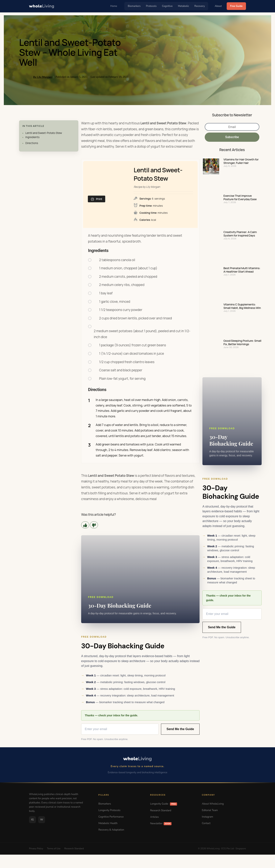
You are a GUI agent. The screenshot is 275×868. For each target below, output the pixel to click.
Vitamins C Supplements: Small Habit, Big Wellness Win (242, 306)
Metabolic (184, 6)
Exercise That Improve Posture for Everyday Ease (240, 198)
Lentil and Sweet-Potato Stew (44, 133)
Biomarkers (134, 6)
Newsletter (161, 823)
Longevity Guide (163, 804)
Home (114, 6)
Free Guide (236, 6)
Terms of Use (54, 849)
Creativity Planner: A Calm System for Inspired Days (240, 234)
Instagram (207, 817)
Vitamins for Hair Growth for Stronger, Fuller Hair (241, 161)
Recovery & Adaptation (111, 830)
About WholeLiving (213, 804)
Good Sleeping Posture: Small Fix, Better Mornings (242, 343)
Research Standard (161, 811)
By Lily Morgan (43, 77)
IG (32, 820)
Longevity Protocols (109, 810)
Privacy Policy (36, 849)
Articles (154, 817)
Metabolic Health (108, 823)
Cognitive (167, 6)
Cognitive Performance (111, 817)
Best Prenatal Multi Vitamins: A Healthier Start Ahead (242, 270)
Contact (206, 823)
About (218, 6)
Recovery (200, 6)
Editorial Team (210, 810)
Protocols (151, 6)
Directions (32, 143)
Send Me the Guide (180, 729)
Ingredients (32, 137)
